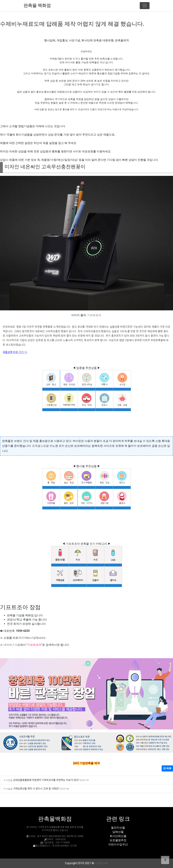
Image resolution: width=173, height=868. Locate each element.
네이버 (8, 645)
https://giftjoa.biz (35, 638)
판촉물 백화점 (37, 6)
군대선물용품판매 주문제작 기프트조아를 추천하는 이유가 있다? (46, 780)
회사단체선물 (118, 836)
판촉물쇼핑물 (40, 446)
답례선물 (118, 832)
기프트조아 (94, 315)
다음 (17, 645)
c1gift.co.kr (101, 863)
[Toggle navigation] (145, 6)
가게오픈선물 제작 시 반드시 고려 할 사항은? (36, 788)
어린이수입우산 (118, 844)
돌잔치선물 (118, 828)
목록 (167, 768)
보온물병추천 (118, 840)
